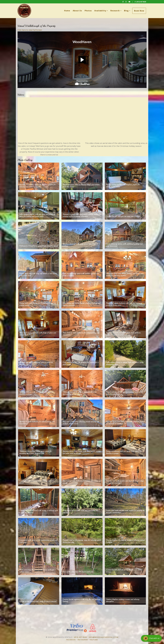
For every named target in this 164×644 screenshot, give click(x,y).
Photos (88, 11)
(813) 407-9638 (80, 637)
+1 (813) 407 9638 (140, 2)
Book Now (139, 11)
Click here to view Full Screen (30, 30)
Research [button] (116, 11)
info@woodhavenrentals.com (103, 637)
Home (67, 11)
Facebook (71, 640)
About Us (77, 11)
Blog (126, 11)
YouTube (94, 640)
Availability (100, 11)
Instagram (83, 640)
